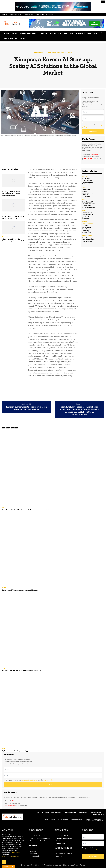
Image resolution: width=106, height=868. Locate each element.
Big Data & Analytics (56, 53)
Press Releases (28, 34)
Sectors (68, 34)
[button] (101, 34)
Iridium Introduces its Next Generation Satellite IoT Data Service (26, 408)
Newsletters (29, 14)
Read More (16, 853)
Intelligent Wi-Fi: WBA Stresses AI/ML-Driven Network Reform (11, 194)
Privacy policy (49, 780)
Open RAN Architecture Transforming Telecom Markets (89, 181)
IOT (3, 189)
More (23, 38)
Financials (56, 34)
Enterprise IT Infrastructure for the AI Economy (13, 217)
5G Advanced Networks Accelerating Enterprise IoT (13, 240)
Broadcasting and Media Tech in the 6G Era (88, 240)
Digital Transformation (88, 222)
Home (6, 34)
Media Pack (94, 154)
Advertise (49, 14)
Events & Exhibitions (86, 34)
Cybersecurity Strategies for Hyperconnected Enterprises (25, 751)
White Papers (10, 38)
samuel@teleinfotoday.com (11, 857)
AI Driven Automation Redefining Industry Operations (87, 229)
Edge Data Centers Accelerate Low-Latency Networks (88, 193)
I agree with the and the (93, 125)
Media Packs (40, 14)
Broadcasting (87, 236)
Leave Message (89, 158)
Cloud (4, 214)
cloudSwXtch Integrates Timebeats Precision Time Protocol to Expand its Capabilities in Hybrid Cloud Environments (79, 411)
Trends (43, 34)
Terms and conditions (29, 780)
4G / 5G (5, 236)
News (15, 34)
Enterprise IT (39, 53)
